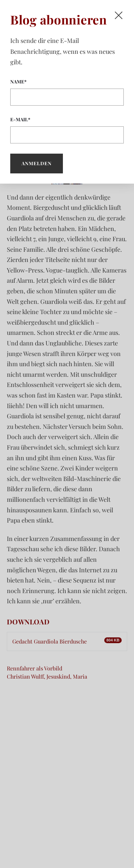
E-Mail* (67, 130)
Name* (67, 92)
